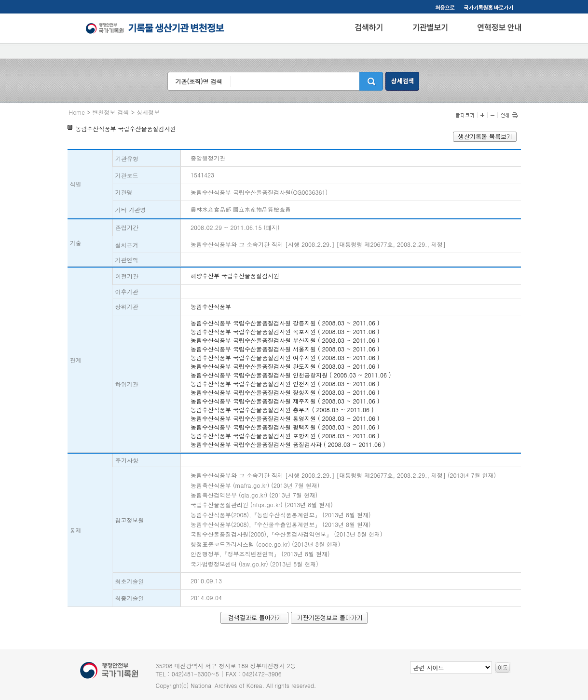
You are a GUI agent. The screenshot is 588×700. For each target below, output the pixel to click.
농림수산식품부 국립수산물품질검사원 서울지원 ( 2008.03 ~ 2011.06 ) (285, 349)
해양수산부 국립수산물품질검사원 (235, 276)
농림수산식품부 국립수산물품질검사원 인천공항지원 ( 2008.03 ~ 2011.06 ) (291, 375)
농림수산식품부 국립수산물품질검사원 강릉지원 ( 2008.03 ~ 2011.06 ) (285, 323)
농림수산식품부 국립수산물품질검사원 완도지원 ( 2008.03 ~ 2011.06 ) (285, 366)
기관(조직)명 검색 (198, 81)
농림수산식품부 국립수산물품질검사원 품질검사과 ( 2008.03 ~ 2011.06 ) (288, 444)
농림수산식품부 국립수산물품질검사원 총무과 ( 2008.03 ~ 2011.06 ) (282, 410)
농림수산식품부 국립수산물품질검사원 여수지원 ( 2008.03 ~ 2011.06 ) (285, 357)
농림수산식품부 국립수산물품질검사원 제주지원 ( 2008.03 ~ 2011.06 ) (285, 401)
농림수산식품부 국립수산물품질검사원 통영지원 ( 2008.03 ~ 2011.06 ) (285, 418)
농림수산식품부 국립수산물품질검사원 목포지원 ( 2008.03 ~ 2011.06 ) (285, 331)
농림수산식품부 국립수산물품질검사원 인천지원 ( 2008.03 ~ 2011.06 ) (285, 384)
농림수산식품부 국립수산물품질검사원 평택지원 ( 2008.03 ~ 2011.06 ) (285, 427)
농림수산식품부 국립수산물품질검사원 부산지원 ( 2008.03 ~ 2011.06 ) (285, 340)
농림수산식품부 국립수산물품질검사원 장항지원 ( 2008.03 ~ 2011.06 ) (285, 392)
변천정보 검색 (111, 112)
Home (77, 112)
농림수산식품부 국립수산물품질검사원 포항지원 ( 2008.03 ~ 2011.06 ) (285, 436)
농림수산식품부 (211, 306)
